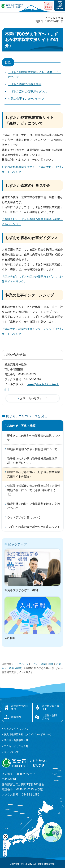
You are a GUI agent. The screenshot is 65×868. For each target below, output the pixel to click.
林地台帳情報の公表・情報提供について (32, 449)
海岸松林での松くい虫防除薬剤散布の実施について (34, 506)
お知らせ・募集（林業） (23, 426)
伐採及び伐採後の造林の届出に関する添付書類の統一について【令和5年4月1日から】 (34, 490)
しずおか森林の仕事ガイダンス (28, 91)
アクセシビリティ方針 (16, 746)
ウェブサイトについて (16, 729)
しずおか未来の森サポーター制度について (34, 527)
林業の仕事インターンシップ (26, 99)
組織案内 (16, 717)
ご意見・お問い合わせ (51, 717)
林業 (51, 664)
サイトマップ (11, 752)
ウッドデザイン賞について (24, 517)
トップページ (21, 664)
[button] (49, 6)
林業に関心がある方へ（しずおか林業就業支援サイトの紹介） (34, 474)
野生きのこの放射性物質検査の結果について (34, 438)
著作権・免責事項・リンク (19, 740)
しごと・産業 (38, 664)
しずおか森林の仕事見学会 (25, 84)
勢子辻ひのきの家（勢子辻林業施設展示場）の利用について (32, 461)
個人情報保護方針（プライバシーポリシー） (28, 734)
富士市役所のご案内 (20, 707)
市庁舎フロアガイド (51, 707)
